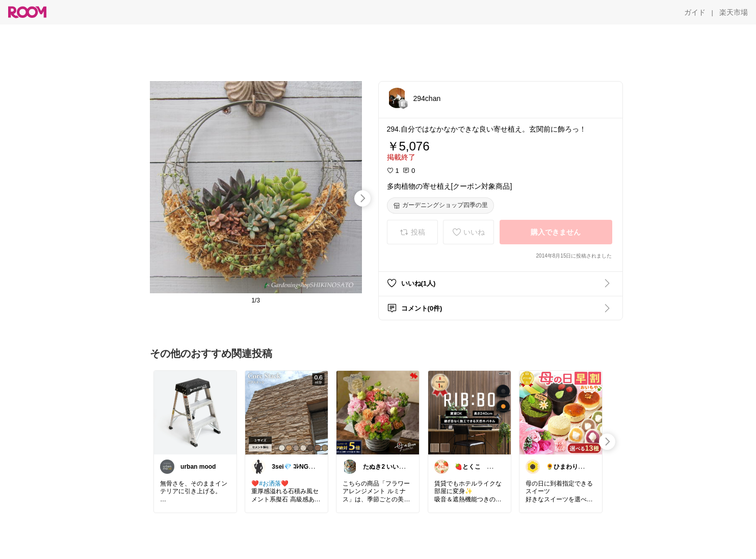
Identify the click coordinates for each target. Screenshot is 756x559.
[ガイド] (695, 12)
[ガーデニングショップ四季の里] (440, 206)
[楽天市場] (734, 12)
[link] (195, 412)
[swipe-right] (362, 198)
